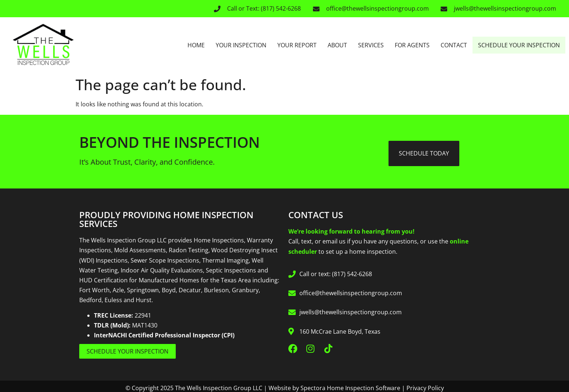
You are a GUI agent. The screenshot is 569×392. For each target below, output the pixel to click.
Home (196, 45)
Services (371, 45)
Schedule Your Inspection (519, 45)
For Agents (412, 45)
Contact (454, 45)
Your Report (297, 45)
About (337, 45)
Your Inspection (241, 45)
